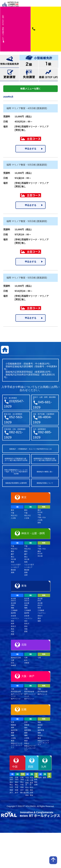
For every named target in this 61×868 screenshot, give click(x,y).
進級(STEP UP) (48, 75)
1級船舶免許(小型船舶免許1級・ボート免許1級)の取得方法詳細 (16, 459)
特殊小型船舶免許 (10, 61)
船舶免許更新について (45, 483)
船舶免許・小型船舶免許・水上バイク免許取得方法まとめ (31, 449)
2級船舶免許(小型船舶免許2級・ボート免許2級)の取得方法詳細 (45, 459)
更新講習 (10, 75)
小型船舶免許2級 (29, 64)
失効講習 (29, 75)
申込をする (31, 149)
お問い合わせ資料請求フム (3, 28)
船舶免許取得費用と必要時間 (16, 483)
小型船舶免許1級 (48, 64)
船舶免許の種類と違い (45, 472)
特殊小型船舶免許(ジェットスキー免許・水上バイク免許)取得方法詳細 (16, 472)
